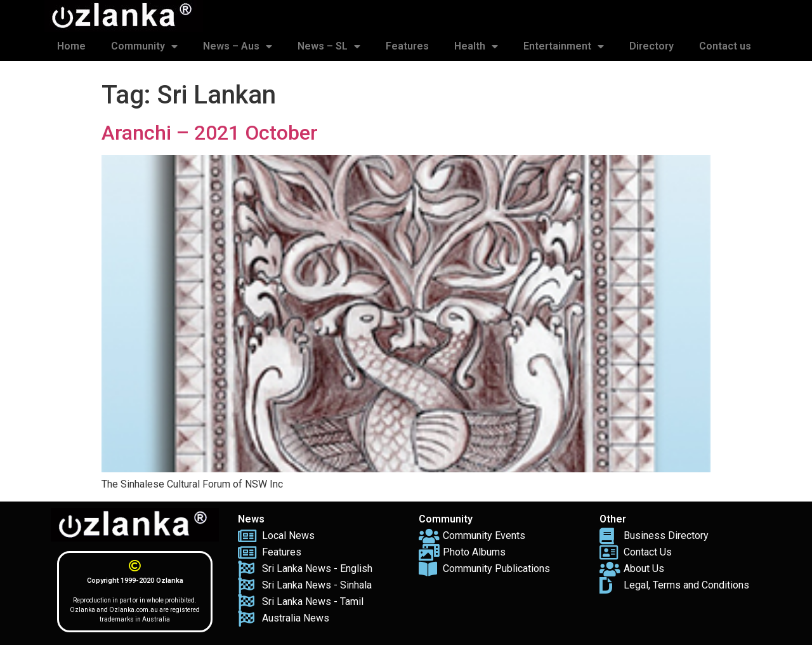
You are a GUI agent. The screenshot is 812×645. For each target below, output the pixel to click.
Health (476, 46)
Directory (652, 46)
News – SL (329, 46)
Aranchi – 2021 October (210, 133)
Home (71, 46)
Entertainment (564, 46)
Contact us (725, 46)
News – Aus (238, 46)
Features (407, 46)
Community (144, 46)
